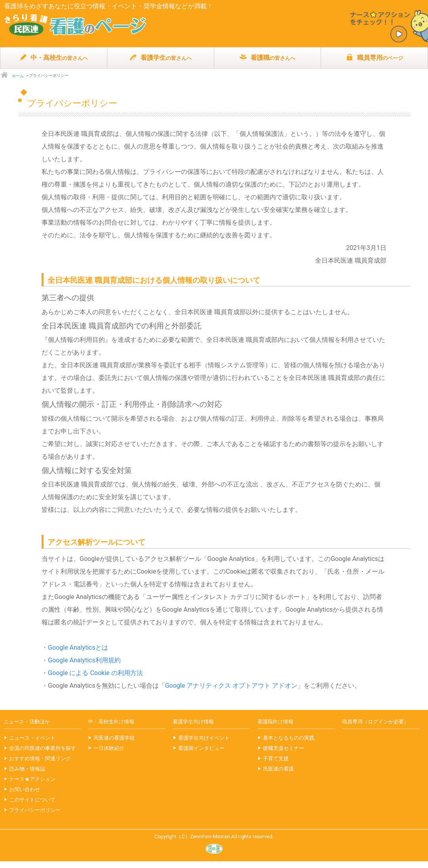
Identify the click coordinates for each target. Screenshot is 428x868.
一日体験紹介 (109, 748)
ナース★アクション (32, 779)
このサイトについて (32, 800)
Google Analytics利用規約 (84, 660)
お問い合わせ (25, 789)
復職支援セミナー (283, 748)
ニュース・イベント (32, 738)
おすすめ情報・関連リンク (40, 758)
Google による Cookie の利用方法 (95, 673)
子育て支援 (276, 758)
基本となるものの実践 (289, 738)
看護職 (267, 58)
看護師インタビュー (201, 748)
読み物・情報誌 (27, 769)
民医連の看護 (278, 769)
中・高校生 (54, 58)
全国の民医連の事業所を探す (43, 748)
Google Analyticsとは (78, 648)
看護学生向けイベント (204, 738)
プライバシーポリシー (35, 810)
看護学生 (161, 58)
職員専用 (375, 58)
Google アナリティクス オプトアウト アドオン (231, 686)
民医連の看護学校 (114, 738)
